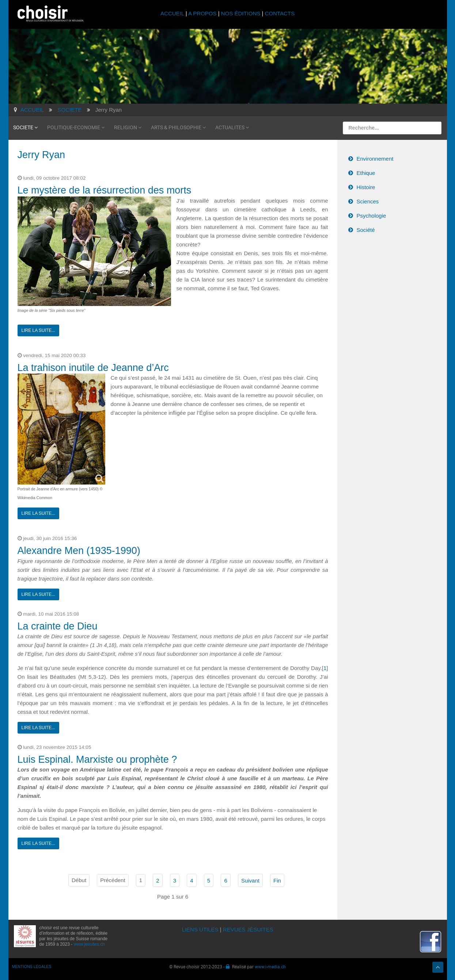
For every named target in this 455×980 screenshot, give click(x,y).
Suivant (250, 881)
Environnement (375, 159)
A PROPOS (202, 13)
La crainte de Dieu (58, 626)
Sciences (368, 201)
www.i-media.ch (270, 966)
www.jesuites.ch (89, 944)
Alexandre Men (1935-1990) (79, 551)
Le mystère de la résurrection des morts (105, 190)
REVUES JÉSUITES (248, 929)
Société (366, 230)
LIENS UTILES (200, 929)
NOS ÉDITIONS (241, 13)
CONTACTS (280, 13)
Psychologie (371, 216)
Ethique (366, 173)
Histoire (366, 187)
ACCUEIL (173, 13)
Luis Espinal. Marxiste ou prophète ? (97, 759)
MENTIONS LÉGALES (32, 966)
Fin (277, 881)
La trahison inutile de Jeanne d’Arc (93, 368)
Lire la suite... (39, 330)
